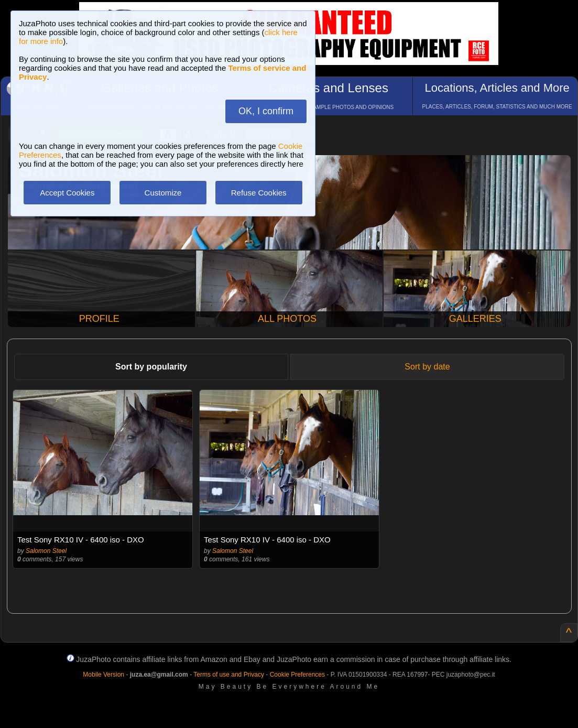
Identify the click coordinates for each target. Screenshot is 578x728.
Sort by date (427, 367)
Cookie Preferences (297, 675)
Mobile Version (103, 675)
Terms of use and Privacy (229, 675)
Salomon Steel (46, 551)
